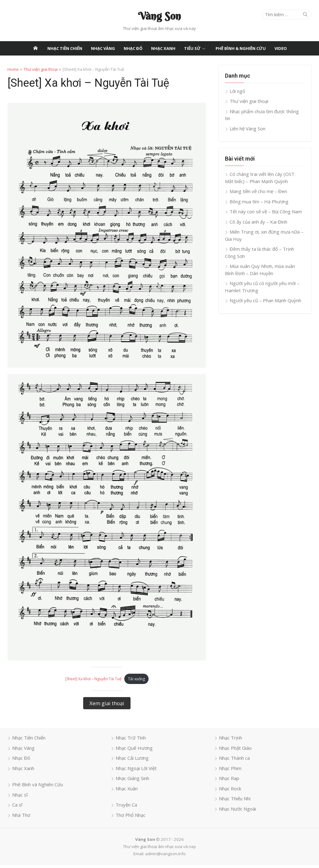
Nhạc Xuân (126, 791)
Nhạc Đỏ (133, 48)
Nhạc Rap (229, 781)
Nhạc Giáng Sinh (132, 781)
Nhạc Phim (231, 771)
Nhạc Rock (230, 791)
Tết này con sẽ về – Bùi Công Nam (266, 205)
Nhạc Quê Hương (134, 750)
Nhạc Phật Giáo (236, 750)
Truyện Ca (126, 807)
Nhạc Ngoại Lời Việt (136, 771)
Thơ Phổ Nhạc (130, 817)
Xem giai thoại (107, 706)
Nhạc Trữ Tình (130, 740)
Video (281, 48)
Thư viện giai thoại (40, 69)
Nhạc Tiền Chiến (65, 48)
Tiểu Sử (192, 48)
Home (12, 69)
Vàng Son (159, 16)
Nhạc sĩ (19, 797)
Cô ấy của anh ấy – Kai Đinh (259, 215)
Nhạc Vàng (103, 48)
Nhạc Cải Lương (132, 761)
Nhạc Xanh (163, 48)
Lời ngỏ (238, 91)
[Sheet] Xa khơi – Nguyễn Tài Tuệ (93, 681)
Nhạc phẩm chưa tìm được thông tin (268, 111)
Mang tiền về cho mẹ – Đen (259, 184)
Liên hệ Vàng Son (248, 121)
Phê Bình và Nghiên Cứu (37, 787)
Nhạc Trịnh (231, 740)
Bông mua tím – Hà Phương (259, 194)
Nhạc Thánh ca (235, 761)
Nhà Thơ (21, 817)
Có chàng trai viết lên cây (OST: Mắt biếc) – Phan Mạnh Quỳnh (265, 171)
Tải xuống (136, 681)
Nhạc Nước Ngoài (238, 811)
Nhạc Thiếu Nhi (235, 801)
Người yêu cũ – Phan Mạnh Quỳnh (266, 293)
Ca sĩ (17, 807)
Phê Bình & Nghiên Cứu (241, 48)
